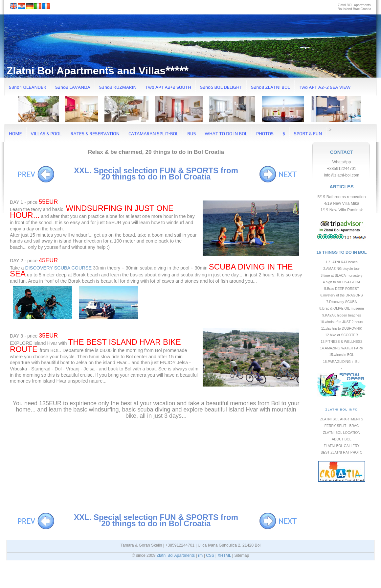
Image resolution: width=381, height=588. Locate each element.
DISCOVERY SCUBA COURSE (58, 268)
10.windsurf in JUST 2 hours (342, 322)
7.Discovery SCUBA (342, 302)
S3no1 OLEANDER (28, 87)
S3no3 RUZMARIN (118, 87)
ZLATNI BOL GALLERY (342, 446)
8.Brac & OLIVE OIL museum (341, 308)
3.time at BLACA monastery (342, 276)
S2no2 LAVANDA (73, 87)
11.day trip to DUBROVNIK (342, 329)
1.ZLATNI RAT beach (342, 262)
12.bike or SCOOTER (342, 335)
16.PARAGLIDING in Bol (342, 362)
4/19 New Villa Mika (341, 203)
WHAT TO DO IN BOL (226, 133)
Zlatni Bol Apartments (176, 555)
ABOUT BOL (341, 439)
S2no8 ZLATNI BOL (270, 87)
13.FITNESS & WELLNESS (342, 342)
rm (200, 555)
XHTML (224, 555)
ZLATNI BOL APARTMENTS (342, 419)
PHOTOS (265, 133)
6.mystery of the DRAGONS (341, 295)
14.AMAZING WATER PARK (341, 348)
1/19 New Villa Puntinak (342, 210)
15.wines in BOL (342, 355)
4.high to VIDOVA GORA (342, 282)
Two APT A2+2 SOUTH (168, 87)
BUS (191, 133)
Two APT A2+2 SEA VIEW (325, 87)
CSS (210, 555)
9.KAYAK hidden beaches (342, 315)
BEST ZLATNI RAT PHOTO (341, 452)
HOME (15, 133)
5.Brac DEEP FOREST (342, 289)
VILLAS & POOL (46, 133)
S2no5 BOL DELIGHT (221, 87)
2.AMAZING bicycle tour (341, 269)
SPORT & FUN (308, 133)
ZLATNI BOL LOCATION (342, 433)
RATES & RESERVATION (95, 133)
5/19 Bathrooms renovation (342, 197)
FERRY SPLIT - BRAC (342, 426)
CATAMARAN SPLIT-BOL (153, 133)
